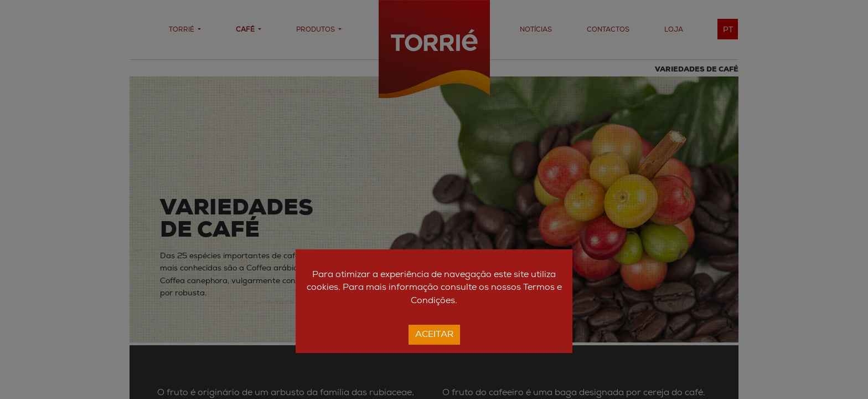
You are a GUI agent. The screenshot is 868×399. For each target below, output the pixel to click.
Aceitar (434, 335)
